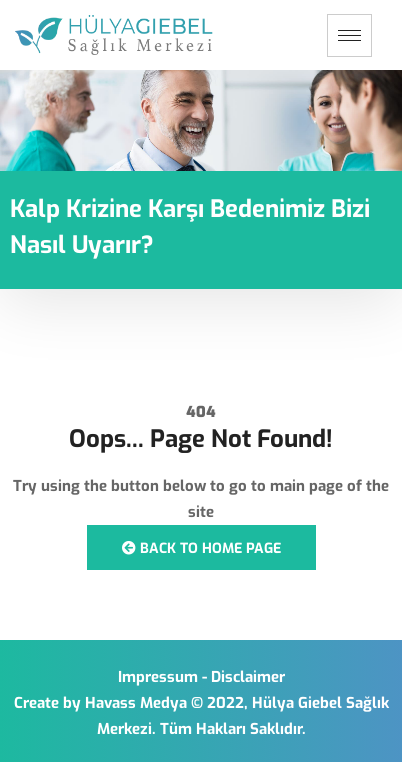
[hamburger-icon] (349, 35)
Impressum (158, 677)
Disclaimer (248, 677)
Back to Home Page (201, 548)
